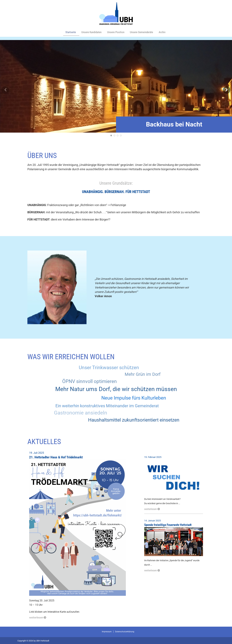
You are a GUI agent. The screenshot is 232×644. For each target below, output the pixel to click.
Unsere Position (117, 32)
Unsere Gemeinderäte (143, 32)
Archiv (164, 32)
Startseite (70, 32)
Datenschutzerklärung (125, 631)
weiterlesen (37, 617)
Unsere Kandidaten (91, 32)
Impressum (107, 631)
